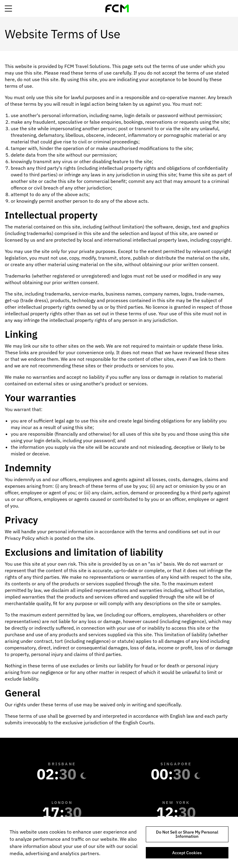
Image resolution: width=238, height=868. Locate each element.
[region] (119, 842)
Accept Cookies (187, 853)
